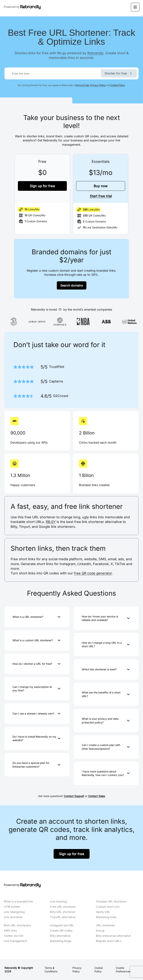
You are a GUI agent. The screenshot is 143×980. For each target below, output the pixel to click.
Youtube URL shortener (111, 902)
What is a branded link (18, 902)
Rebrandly (95, 53)
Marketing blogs (61, 941)
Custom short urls (108, 907)
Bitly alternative (60, 936)
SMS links (10, 931)
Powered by (22, 7)
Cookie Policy (117, 85)
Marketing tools (106, 917)
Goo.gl (100, 931)
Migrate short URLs (109, 941)
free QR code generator (93, 573)
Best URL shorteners (17, 925)
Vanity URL (103, 912)
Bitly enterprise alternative (113, 936)
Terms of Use (82, 85)
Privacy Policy (97, 85)
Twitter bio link (13, 936)
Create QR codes (61, 931)
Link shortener (13, 917)
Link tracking (58, 902)
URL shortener (105, 925)
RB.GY (51, 522)
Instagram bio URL (62, 925)
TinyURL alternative (63, 917)
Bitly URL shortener (63, 912)
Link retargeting (14, 912)
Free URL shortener (63, 907)
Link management (15, 941)
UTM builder (12, 907)
